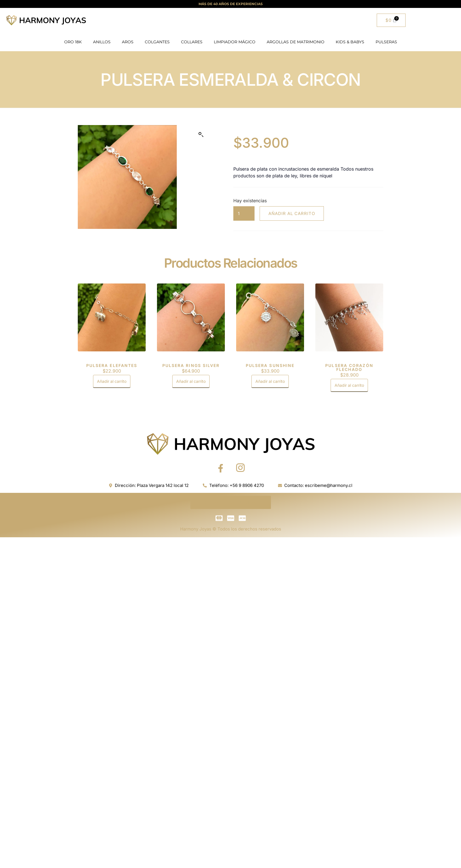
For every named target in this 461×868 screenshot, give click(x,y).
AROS (128, 42)
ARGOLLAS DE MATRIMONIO (296, 42)
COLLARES (192, 42)
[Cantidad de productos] (244, 213)
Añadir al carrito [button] (112, 381)
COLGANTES (157, 42)
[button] (201, 135)
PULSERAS (386, 42)
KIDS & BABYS (350, 42)
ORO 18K (73, 42)
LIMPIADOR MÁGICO (235, 42)
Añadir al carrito (292, 213)
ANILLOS (102, 42)
